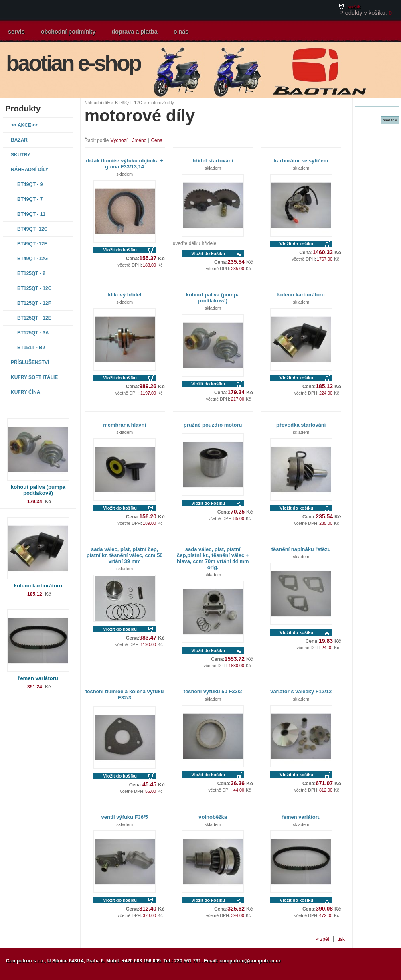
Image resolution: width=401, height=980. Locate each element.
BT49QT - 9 (30, 184)
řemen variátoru (38, 678)
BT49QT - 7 (30, 199)
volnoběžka (213, 817)
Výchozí (119, 140)
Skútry (21, 155)
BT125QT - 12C (34, 288)
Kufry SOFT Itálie (34, 377)
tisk (341, 939)
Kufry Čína (25, 392)
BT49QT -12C (32, 229)
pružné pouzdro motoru (213, 425)
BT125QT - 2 (31, 273)
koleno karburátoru (38, 586)
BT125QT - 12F (34, 303)
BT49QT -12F (32, 244)
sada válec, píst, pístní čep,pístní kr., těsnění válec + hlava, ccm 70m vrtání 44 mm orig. (213, 558)
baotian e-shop (73, 63)
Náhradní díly (30, 170)
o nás (181, 32)
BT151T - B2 (31, 348)
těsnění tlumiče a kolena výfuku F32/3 (125, 695)
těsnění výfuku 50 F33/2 (213, 691)
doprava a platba (134, 32)
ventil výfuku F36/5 (125, 817)
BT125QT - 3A (33, 333)
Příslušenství (30, 362)
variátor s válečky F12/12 (301, 691)
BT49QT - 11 (31, 214)
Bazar (19, 140)
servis (16, 32)
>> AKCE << (24, 125)
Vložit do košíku (120, 250)
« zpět (323, 939)
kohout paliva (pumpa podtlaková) (38, 490)
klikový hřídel (125, 295)
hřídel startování (213, 161)
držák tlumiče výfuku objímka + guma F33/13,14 (125, 164)
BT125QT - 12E (34, 318)
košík (354, 7)
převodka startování (301, 425)
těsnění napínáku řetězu (301, 549)
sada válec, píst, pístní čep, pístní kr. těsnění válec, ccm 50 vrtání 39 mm (125, 555)
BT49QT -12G (32, 259)
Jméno (139, 140)
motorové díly (161, 103)
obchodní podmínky (68, 32)
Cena (157, 140)
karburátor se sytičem (301, 161)
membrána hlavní (125, 425)
